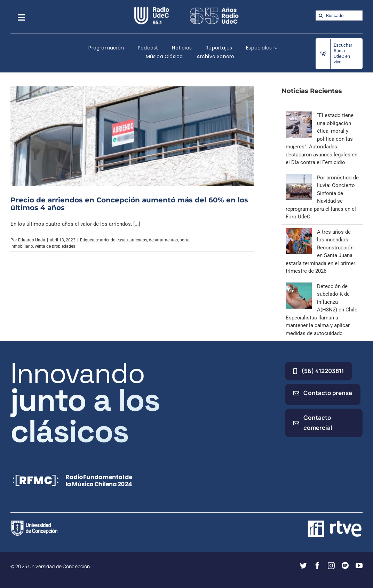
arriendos (138, 240)
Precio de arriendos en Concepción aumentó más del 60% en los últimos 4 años (129, 204)
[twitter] (303, 566)
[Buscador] (339, 16)
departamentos (163, 240)
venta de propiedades (55, 246)
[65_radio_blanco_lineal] (214, 9)
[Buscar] (321, 16)
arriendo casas (114, 240)
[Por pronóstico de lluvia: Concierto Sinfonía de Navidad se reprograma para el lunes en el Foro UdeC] (299, 178)
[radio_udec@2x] (152, 9)
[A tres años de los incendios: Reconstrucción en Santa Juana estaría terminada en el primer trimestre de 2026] (299, 232)
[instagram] (331, 566)
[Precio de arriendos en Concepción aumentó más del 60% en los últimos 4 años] (132, 136)
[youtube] (359, 566)
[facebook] (317, 566)
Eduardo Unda (32, 240)
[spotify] (345, 566)
